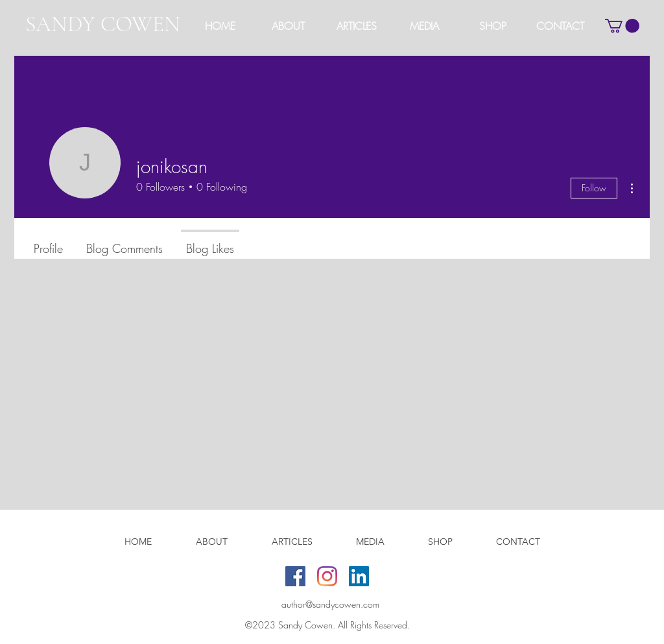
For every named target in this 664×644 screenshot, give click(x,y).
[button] (356, 26)
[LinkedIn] (359, 576)
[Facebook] (295, 576)
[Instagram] (327, 576)
